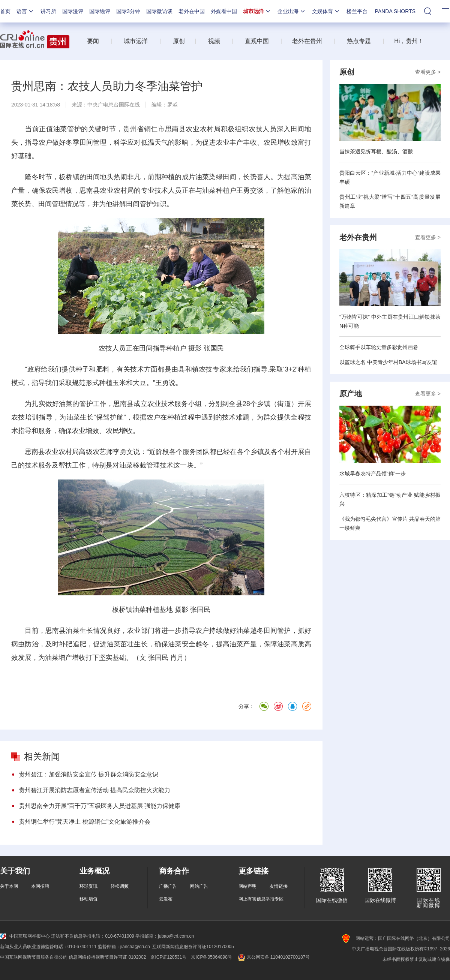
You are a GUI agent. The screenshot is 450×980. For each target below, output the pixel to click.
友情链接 (279, 886)
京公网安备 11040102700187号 (273, 957)
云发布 (166, 899)
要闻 (93, 41)
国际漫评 (73, 11)
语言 (25, 11)
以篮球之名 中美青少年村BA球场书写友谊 (388, 362)
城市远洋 (257, 11)
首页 (5, 11)
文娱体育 (326, 11)
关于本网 (9, 886)
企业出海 (292, 11)
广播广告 (168, 886)
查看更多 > (428, 72)
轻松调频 (120, 886)
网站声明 (247, 886)
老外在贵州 (307, 41)
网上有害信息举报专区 (261, 899)
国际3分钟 (128, 11)
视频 (214, 41)
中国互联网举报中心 (25, 936)
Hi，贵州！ (409, 41)
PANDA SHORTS (395, 11)
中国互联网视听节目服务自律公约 (34, 957)
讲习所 (48, 11)
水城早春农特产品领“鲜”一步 (373, 474)
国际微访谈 (159, 11)
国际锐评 (100, 11)
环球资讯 (88, 886)
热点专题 (359, 41)
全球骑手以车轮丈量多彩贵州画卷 (379, 347)
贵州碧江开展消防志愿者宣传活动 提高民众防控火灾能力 (94, 790)
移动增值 (88, 899)
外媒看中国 (224, 11)
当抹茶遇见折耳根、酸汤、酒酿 (376, 151)
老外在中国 (192, 11)
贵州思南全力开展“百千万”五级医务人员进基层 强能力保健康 (100, 806)
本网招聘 (40, 886)
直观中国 (257, 41)
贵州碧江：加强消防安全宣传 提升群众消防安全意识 (88, 774)
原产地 (351, 394)
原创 (179, 41)
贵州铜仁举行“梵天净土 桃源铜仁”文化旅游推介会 (85, 822)
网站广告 (199, 886)
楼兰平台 (357, 11)
